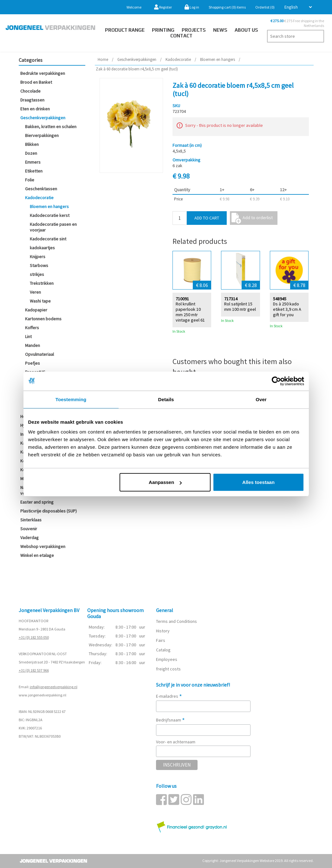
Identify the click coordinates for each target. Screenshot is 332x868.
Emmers (33, 162)
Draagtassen (32, 100)
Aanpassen (165, 482)
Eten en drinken (35, 109)
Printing (163, 30)
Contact (181, 36)
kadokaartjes (42, 248)
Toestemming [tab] (71, 399)
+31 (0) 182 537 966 (34, 670)
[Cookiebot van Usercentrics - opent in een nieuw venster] (276, 381)
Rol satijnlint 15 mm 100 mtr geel (240, 306)
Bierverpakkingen (42, 135)
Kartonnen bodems (43, 319)
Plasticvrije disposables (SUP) (49, 511)
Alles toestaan (258, 482)
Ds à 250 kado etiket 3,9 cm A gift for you (287, 309)
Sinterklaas (31, 520)
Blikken (32, 144)
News (220, 30)
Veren (35, 292)
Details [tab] (166, 399)
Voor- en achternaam (176, 742)
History (163, 631)
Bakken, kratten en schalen (51, 127)
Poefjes (33, 363)
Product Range (125, 30)
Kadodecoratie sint (48, 239)
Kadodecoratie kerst (50, 215)
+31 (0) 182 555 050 (34, 637)
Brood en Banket (36, 82)
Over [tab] (261, 399)
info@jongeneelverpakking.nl (54, 687)
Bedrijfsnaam (170, 720)
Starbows (39, 265)
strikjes (37, 274)
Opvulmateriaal (39, 354)
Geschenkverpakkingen (43, 118)
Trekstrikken (42, 283)
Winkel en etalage (37, 555)
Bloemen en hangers (49, 206)
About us (246, 30)
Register (163, 7)
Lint (28, 336)
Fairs (161, 640)
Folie (30, 180)
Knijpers (38, 257)
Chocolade (30, 91)
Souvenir (29, 529)
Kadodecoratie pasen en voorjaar (53, 227)
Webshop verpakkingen (43, 546)
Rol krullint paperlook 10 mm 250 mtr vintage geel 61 (190, 312)
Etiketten (34, 171)
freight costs (168, 669)
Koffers (32, 328)
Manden (33, 345)
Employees (167, 659)
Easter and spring (37, 502)
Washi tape (40, 301)
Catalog (163, 650)
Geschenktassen (41, 189)
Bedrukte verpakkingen (43, 73)
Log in (192, 7)
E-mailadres (169, 696)
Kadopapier (36, 310)
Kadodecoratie (39, 198)
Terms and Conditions (176, 621)
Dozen (31, 153)
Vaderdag (29, 538)
